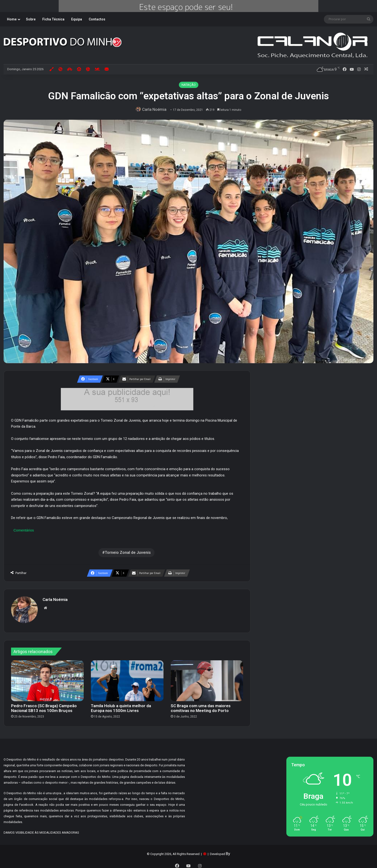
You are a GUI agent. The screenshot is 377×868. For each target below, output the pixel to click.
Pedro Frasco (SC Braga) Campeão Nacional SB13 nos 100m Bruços (44, 706)
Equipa (77, 19)
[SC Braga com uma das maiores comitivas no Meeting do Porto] (207, 678)
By (228, 851)
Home (12, 19)
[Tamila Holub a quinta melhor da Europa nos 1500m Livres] (127, 678)
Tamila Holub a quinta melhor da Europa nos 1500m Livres (121, 706)
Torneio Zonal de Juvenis (128, 553)
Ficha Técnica (53, 19)
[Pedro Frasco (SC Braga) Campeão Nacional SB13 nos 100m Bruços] (47, 678)
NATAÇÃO (189, 85)
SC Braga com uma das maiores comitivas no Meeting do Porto (201, 706)
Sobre (31, 19)
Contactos (97, 19)
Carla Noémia (155, 109)
